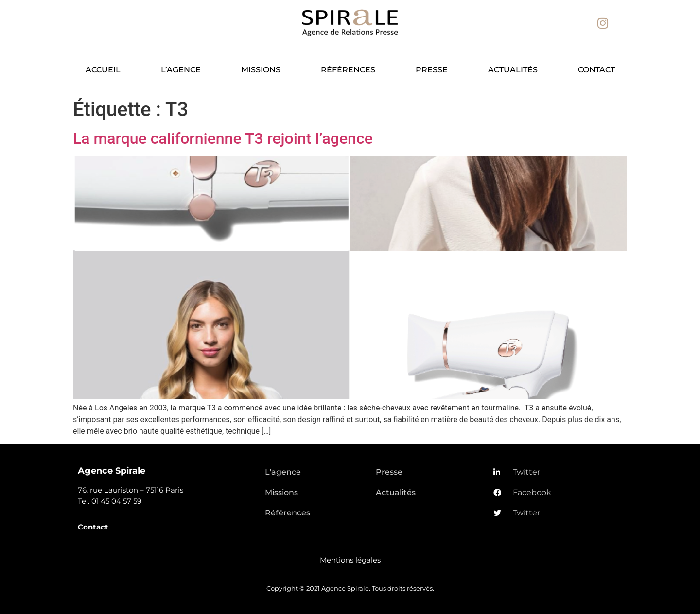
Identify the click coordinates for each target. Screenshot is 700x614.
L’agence (181, 70)
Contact (596, 70)
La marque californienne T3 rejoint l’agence (223, 138)
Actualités (513, 70)
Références (348, 70)
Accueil (103, 70)
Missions (261, 70)
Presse (432, 70)
